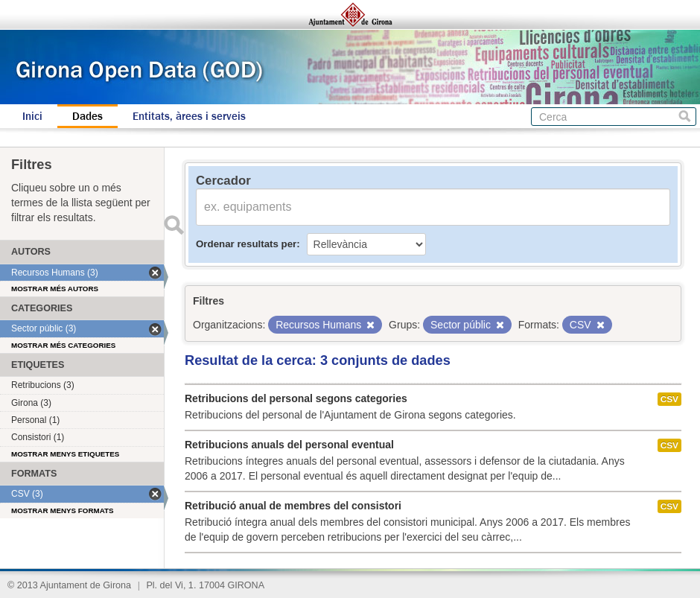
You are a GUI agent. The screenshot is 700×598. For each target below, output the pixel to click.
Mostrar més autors (55, 289)
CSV (669, 399)
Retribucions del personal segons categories (296, 398)
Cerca (685, 117)
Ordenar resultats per (246, 244)
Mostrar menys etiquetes (65, 454)
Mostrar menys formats (63, 510)
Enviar (174, 225)
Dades (87, 116)
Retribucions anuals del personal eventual (289, 445)
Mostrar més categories (63, 345)
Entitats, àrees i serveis (189, 116)
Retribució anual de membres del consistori (293, 506)
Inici (32, 116)
